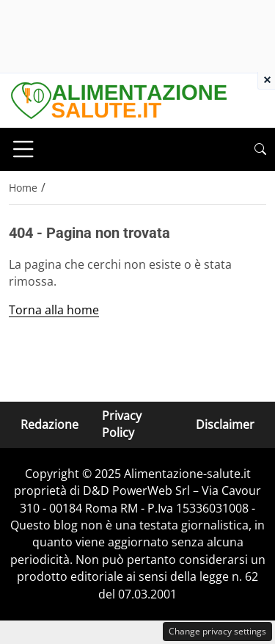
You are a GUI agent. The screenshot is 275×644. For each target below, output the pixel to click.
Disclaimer (225, 424)
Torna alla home (54, 310)
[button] (260, 149)
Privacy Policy (122, 424)
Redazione (49, 424)
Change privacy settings (217, 631)
